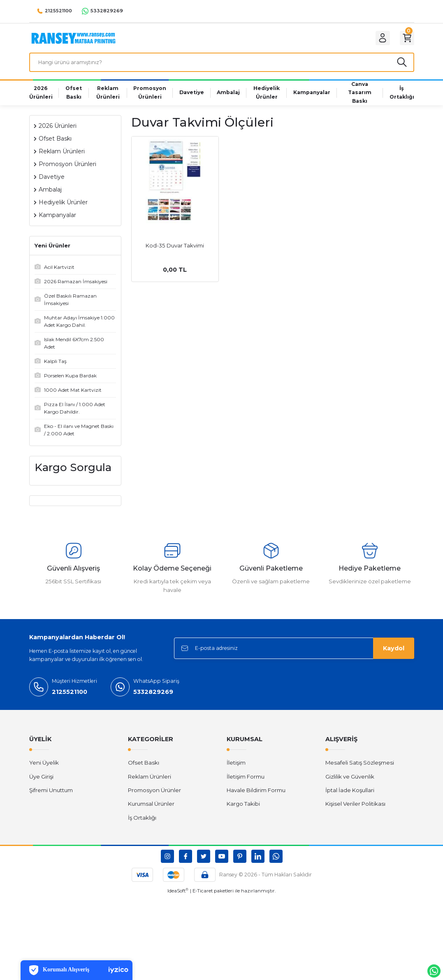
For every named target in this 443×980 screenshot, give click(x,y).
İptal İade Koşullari (350, 797)
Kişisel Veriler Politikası (355, 811)
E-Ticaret (203, 898)
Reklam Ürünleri (150, 783)
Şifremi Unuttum (51, 797)
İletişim (236, 770)
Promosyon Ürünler (154, 797)
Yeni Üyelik (44, 770)
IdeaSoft (178, 898)
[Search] (222, 67)
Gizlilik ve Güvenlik (350, 783)
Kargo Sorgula (73, 474)
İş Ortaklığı (142, 824)
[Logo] (73, 39)
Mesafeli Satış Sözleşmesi (360, 770)
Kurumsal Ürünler (151, 811)
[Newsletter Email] (294, 655)
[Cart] (405, 40)
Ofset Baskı (144, 770)
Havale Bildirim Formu (256, 797)
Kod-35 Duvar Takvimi (175, 252)
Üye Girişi (41, 783)
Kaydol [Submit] (394, 655)
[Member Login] (377, 40)
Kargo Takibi (243, 811)
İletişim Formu (246, 783)
